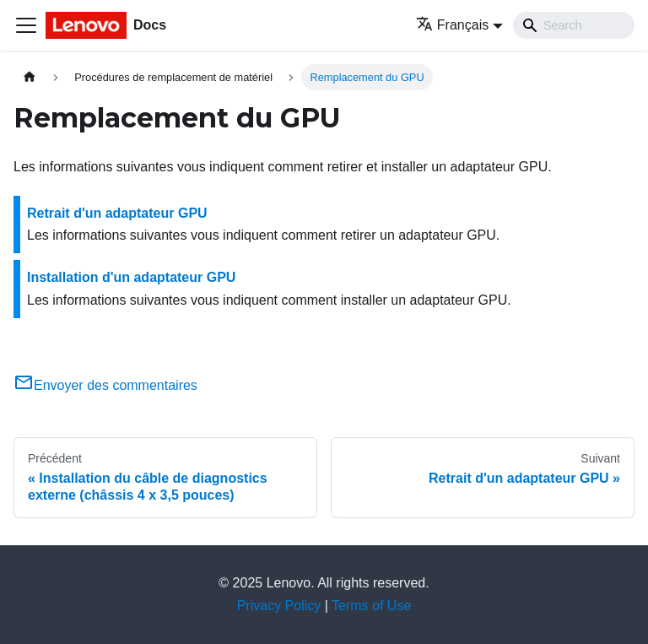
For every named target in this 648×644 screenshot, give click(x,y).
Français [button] (452, 25)
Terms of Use (371, 606)
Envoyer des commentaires (105, 385)
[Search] (574, 25)
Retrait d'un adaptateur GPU (117, 213)
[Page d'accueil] (30, 77)
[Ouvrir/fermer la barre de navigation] (26, 25)
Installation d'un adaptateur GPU (131, 277)
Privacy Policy (279, 606)
